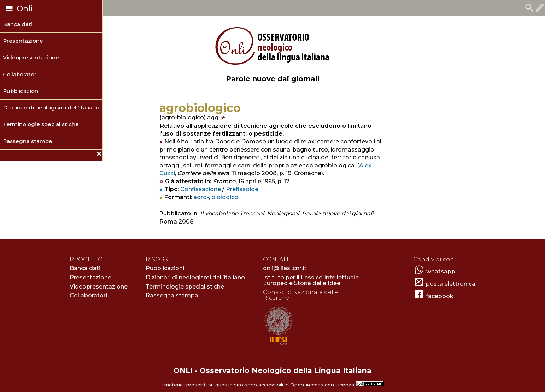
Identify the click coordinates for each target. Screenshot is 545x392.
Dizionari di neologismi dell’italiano (51, 108)
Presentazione (23, 41)
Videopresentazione (31, 57)
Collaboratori (20, 74)
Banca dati (18, 24)
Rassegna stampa (27, 141)
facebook (440, 296)
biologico (225, 197)
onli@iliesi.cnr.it (285, 268)
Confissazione (201, 189)
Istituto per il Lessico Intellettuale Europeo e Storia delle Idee (311, 280)
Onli (18, 9)
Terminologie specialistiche (41, 124)
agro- (201, 197)
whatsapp (441, 271)
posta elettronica (451, 284)
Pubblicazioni (21, 91)
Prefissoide (242, 189)
